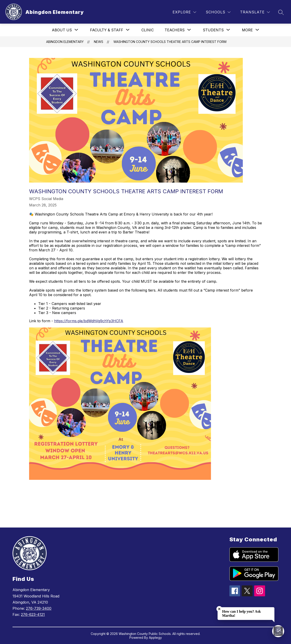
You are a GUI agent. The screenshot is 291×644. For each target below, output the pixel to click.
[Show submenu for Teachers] (175, 30)
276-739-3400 (39, 608)
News (99, 42)
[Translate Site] (255, 12)
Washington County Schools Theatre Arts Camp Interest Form (170, 42)
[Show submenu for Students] (213, 30)
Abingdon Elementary (65, 42)
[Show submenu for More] (247, 30)
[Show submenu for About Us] (62, 30)
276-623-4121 (33, 614)
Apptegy (155, 638)
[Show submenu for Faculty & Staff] (107, 30)
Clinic (148, 30)
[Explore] (184, 12)
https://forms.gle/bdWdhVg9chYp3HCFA (89, 321)
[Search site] (281, 12)
